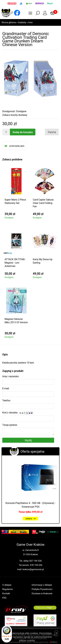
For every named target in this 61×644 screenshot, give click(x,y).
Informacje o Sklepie (42, 585)
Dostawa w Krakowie (42, 593)
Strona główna (9, 22)
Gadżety (22, 22)
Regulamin (8, 589)
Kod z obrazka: (18, 413)
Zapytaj (52, 132)
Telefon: (7, 401)
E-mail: (6, 388)
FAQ (4, 598)
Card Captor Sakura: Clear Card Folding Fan (43, 203)
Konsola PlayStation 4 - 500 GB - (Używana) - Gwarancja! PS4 (30, 505)
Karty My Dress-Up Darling (43, 261)
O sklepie (7, 585)
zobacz (30, 519)
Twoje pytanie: (10, 425)
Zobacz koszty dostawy (15, 115)
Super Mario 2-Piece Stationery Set (15, 201)
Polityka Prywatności (42, 589)
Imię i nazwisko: (11, 376)
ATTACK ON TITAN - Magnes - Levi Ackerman (15, 263)
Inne (30, 22)
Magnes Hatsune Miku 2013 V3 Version (16, 321)
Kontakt (6, 593)
